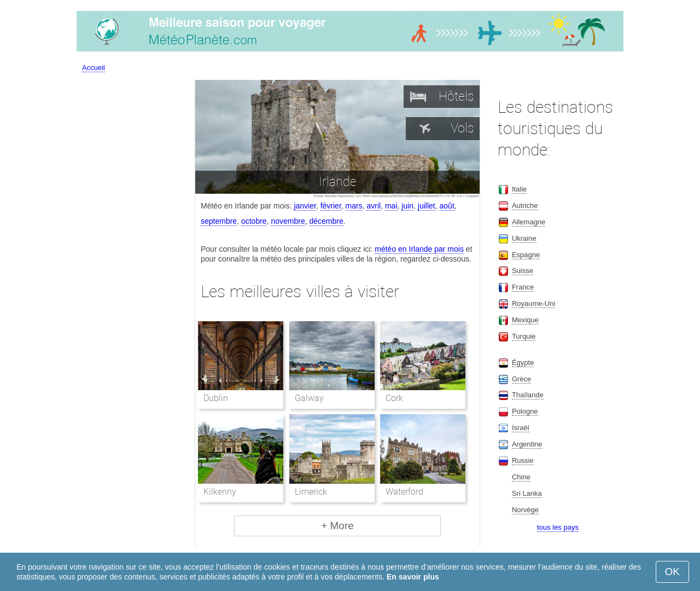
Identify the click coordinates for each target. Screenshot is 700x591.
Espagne (526, 255)
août (447, 206)
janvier (305, 206)
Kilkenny (220, 492)
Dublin (216, 398)
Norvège (525, 510)
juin (407, 206)
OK (672, 572)
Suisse (523, 271)
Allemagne (529, 222)
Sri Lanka (527, 493)
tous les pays (558, 527)
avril (374, 206)
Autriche (525, 205)
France (523, 287)
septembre (219, 221)
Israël (521, 428)
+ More (337, 526)
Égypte (523, 363)
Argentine (527, 444)
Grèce (521, 379)
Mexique (525, 320)
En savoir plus (413, 577)
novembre (288, 221)
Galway (309, 398)
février (331, 206)
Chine (521, 477)
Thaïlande (528, 395)
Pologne (525, 411)
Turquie (524, 336)
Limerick (311, 492)
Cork (394, 398)
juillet (427, 206)
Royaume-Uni (533, 303)
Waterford (404, 492)
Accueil (94, 68)
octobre (254, 221)
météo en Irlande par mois (419, 249)
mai (391, 206)
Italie (519, 189)
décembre (326, 221)
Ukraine (524, 238)
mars (354, 206)
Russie (523, 460)
